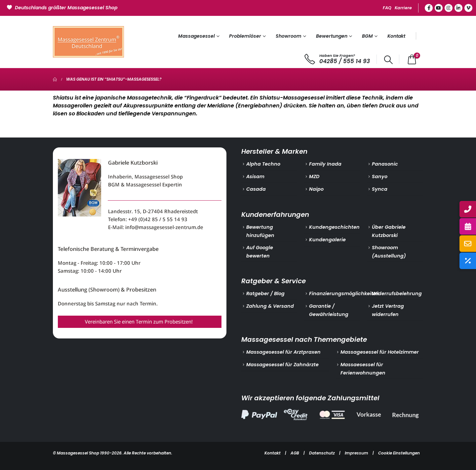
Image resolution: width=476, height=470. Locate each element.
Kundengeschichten (334, 227)
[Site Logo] (88, 42)
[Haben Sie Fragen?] (337, 59)
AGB (295, 453)
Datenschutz (322, 453)
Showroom (289, 36)
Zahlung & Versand (270, 306)
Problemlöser (245, 36)
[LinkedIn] (458, 8)
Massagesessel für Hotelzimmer (380, 352)
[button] (389, 60)
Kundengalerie (327, 240)
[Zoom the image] (140, 151)
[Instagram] (449, 8)
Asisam (255, 176)
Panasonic (385, 164)
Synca (380, 189)
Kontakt (396, 36)
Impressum (357, 453)
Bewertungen (332, 36)
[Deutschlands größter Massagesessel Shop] (63, 7)
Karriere (403, 8)
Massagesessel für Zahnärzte (282, 365)
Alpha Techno (263, 164)
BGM (367, 36)
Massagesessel (197, 36)
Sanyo (380, 176)
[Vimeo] (468, 8)
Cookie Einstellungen (399, 453)
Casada (256, 189)
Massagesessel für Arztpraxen (283, 352)
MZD (314, 176)
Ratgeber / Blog (265, 294)
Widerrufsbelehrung (397, 294)
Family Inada (325, 164)
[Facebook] (429, 8)
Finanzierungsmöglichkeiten (344, 294)
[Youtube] (439, 8)
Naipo (316, 189)
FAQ (387, 8)
